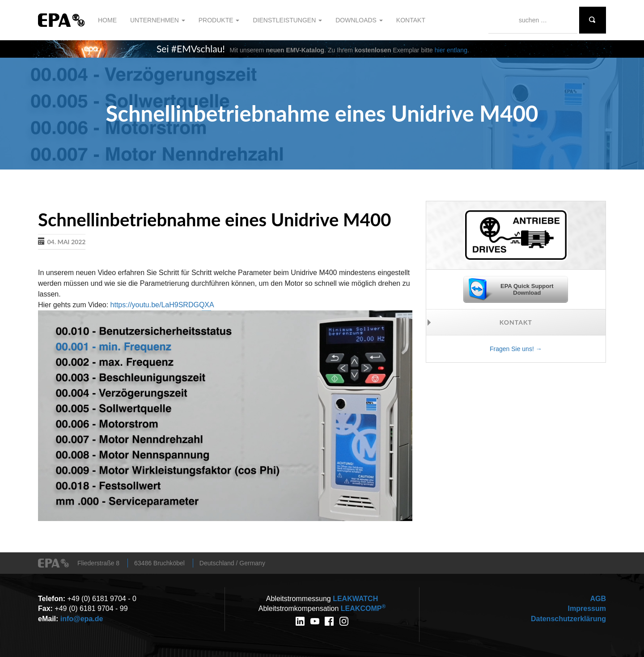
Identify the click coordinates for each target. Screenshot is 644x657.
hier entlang (451, 50)
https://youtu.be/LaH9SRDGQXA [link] (162, 305)
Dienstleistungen (287, 20)
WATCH (355, 599)
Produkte (219, 20)
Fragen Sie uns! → (516, 349)
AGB (598, 599)
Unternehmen (158, 20)
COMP (363, 608)
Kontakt (411, 20)
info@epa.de (82, 619)
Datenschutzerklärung (568, 619)
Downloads (359, 20)
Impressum (587, 608)
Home (107, 20)
